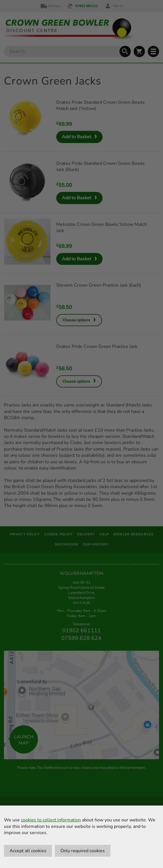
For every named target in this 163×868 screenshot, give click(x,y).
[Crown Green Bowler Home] (69, 29)
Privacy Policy (25, 534)
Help (104, 534)
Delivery (50, 6)
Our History (95, 544)
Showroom (67, 544)
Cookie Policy (58, 534)
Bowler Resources (133, 534)
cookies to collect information (51, 820)
